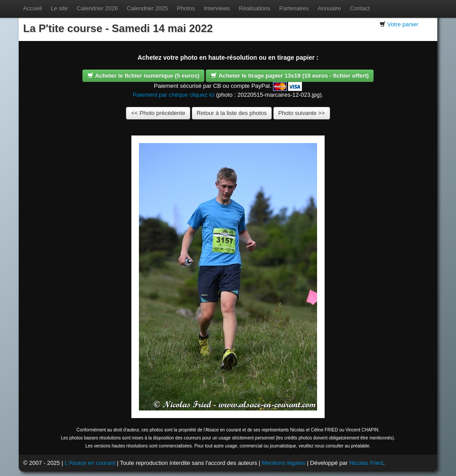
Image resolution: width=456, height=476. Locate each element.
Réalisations (254, 8)
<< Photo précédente (158, 113)
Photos (186, 8)
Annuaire (330, 8)
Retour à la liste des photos (232, 113)
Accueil (33, 8)
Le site (59, 8)
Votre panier (403, 24)
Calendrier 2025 (148, 8)
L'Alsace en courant (90, 463)
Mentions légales (284, 463)
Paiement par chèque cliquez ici (174, 95)
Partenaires (294, 8)
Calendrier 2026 (97, 8)
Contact (360, 8)
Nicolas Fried (366, 463)
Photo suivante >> (302, 113)
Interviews (217, 8)
